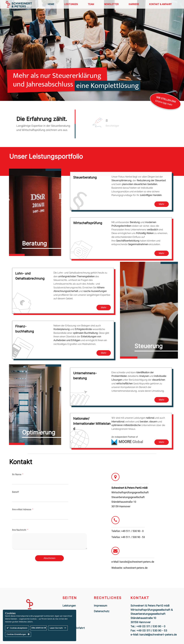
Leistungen (69, 606)
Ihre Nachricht (19, 530)
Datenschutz (102, 611)
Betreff (16, 492)
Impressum (101, 606)
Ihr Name (17, 474)
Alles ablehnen (39, 628)
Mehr (162, 205)
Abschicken (50, 558)
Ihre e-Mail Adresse (22, 509)
